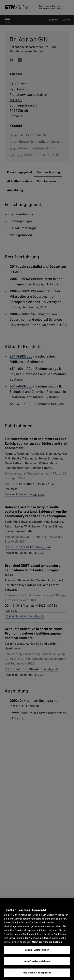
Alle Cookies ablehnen (37, 961)
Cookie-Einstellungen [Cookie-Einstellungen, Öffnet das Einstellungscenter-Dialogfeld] (37, 950)
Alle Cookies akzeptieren (37, 973)
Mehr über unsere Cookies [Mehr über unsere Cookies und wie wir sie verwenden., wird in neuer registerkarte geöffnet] (47, 942)
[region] (37, 939)
